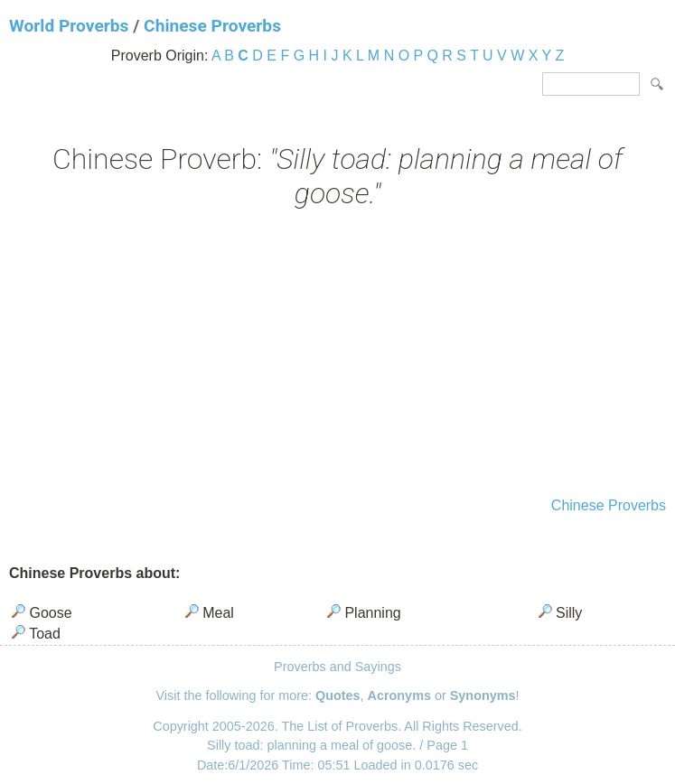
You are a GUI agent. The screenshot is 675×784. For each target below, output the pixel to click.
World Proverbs (69, 26)
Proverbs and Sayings (337, 667)
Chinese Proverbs (212, 26)
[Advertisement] (337, 355)
